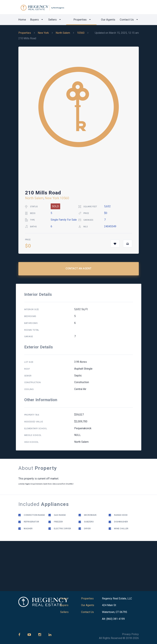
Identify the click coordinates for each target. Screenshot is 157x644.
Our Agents (108, 20)
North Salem (63, 33)
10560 (81, 33)
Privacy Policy (130, 634)
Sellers (52, 20)
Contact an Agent (79, 268)
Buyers (35, 20)
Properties (80, 20)
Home (22, 20)
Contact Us (127, 20)
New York (43, 33)
